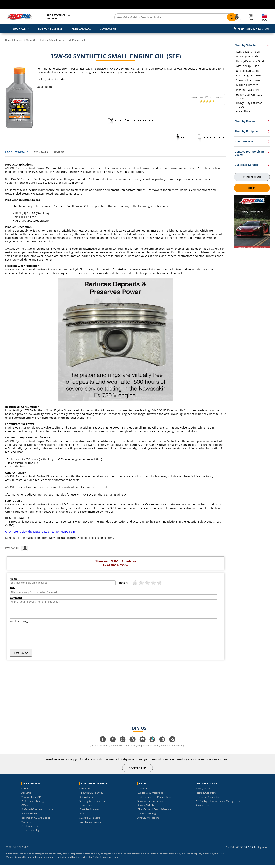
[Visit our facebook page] (103, 745)
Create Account (252, 177)
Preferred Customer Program (37, 813)
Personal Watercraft (249, 90)
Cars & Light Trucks (248, 52)
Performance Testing (33, 805)
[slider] (207, 101)
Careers (26, 792)
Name (14, 579)
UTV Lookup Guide (248, 71)
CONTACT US (108, 29)
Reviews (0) (17, 548)
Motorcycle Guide (247, 56)
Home (8, 40)
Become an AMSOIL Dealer (36, 821)
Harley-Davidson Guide (251, 61)
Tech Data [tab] (41, 152)
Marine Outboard (247, 85)
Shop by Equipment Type (151, 805)
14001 (254, 851)
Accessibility (202, 809)
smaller (15, 625)
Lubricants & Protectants (151, 796)
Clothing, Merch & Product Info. (154, 800)
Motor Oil (142, 792)
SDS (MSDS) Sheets (90, 821)
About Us (26, 796)
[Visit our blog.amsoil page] (172, 745)
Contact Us (85, 792)
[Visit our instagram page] (123, 745)
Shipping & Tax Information (94, 805)
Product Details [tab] (17, 152)
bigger (26, 625)
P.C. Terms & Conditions (208, 800)
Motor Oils (32, 40)
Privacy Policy (203, 792)
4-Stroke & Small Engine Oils (55, 40)
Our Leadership (30, 830)
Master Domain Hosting (19, 860)
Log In (252, 188)
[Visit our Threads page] (133, 745)
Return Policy (86, 800)
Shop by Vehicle (146, 809)
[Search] (159, 17)
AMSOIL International (149, 821)
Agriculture (243, 111)
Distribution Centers (90, 825)
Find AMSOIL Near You (253, 29)
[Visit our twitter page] (113, 745)
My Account (86, 809)
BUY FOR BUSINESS (50, 29)
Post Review (21, 656)
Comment (16, 598)
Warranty (26, 825)
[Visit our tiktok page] (152, 745)
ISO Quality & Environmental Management (218, 805)
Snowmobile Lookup (249, 80)
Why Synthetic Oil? (31, 800)
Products (19, 40)
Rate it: (124, 583)
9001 (247, 851)
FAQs (82, 817)
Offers (25, 809)
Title (13, 588)
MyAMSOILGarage (147, 817)
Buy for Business (30, 817)
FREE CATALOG (81, 29)
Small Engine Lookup (249, 75)
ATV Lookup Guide (248, 66)
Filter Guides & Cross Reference (154, 813)
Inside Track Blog (30, 834)
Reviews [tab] (59, 152)
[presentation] (39, 640)
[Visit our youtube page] (142, 745)
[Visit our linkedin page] (162, 745)
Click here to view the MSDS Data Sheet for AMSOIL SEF (40, 531)
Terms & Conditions (206, 796)
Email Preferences (89, 813)
